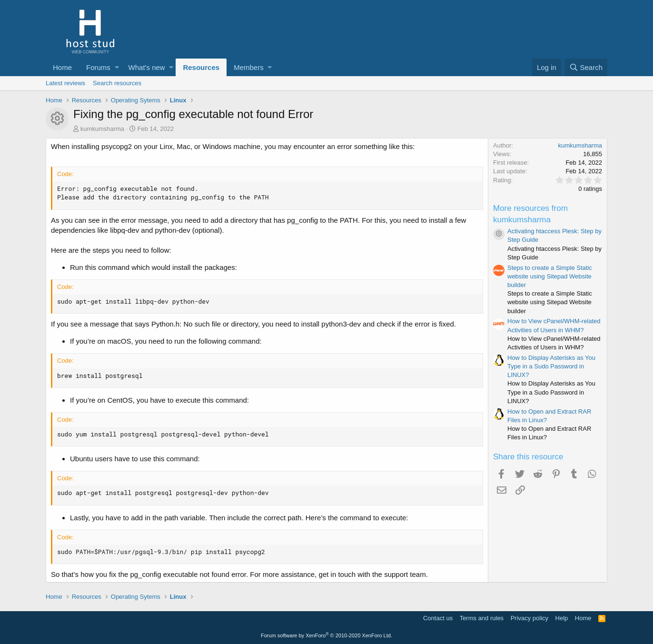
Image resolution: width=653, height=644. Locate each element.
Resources (201, 67)
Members (249, 67)
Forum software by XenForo (326, 635)
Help (562, 618)
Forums (98, 67)
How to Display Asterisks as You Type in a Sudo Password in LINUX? (551, 366)
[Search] (586, 67)
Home (62, 67)
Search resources (117, 83)
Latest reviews (65, 83)
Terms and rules (482, 618)
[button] (117, 67)
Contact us (438, 618)
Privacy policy (529, 618)
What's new (147, 67)
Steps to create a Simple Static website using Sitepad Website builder (550, 276)
